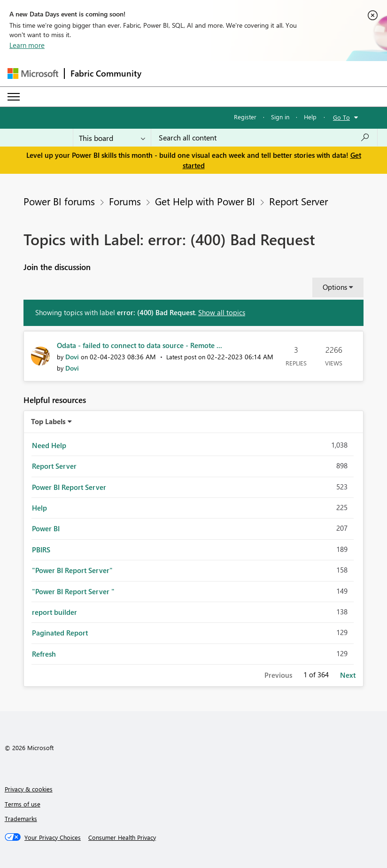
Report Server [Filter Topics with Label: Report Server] (54, 466)
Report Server (298, 201)
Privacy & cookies (29, 789)
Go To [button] (341, 117)
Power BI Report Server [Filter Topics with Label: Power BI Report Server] (69, 487)
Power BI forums (59, 201)
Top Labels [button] (48, 421)
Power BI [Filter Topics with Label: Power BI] (46, 528)
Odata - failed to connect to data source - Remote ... (139, 345)
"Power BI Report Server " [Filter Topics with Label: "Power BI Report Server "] (73, 591)
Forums (125, 201)
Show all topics (222, 312)
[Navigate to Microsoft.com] (33, 74)
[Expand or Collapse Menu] (14, 97)
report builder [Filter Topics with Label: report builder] (54, 612)
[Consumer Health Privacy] (122, 837)
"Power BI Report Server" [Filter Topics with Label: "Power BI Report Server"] (72, 570)
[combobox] (264, 138)
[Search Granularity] (112, 138)
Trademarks (21, 818)
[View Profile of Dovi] (72, 357)
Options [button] (335, 287)
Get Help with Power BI (205, 201)
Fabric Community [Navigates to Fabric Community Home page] (106, 73)
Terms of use (23, 804)
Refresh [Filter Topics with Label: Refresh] (44, 654)
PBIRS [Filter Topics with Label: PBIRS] (41, 550)
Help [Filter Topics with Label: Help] (39, 508)
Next (348, 675)
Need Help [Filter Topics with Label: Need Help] (49, 445)
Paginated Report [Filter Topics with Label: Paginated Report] (60, 633)
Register (245, 117)
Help (310, 117)
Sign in (280, 117)
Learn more (27, 45)
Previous (278, 675)
